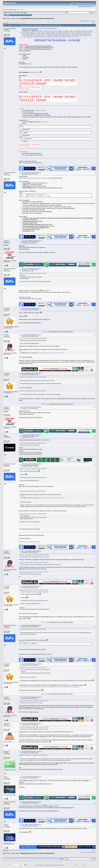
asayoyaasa (61, 37)
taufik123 (57, 33)
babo (69, 31)
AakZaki (64, 34)
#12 (94, 587)
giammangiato (8, 28)
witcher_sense (71, 34)
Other (13, 18)
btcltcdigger (85, 34)
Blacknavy (34, 37)
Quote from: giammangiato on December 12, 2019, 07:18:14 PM (34, 572)
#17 (94, 752)
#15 (94, 698)
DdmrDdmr (87, 31)
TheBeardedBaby (26, 36)
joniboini (24, 32)
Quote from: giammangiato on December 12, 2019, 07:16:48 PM (34, 555)
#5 (95, 309)
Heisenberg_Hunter (73, 32)
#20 (94, 825)
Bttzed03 (60, 36)
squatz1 (74, 31)
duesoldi (57, 32)
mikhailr (47, 37)
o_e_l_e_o (46, 36)
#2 (95, 173)
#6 (95, 335)
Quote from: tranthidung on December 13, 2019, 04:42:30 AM (33, 755)
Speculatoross (27, 33)
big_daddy (67, 36)
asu (23, 37)
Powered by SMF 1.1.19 (40, 865)
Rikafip (78, 34)
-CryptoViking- (73, 37)
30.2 (22, 13)
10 (16, 23)
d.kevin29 (46, 32)
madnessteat (56, 34)
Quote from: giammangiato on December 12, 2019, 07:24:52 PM (34, 701)
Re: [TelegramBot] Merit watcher (32, 173)
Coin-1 (36, 34)
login (18, 10)
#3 (95, 242)
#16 (94, 724)
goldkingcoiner (43, 34)
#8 (95, 408)
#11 (94, 552)
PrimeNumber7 (38, 32)
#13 (94, 626)
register (23, 10)
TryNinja (6, 335)
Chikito (75, 33)
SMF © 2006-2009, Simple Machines (56, 865)
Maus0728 (64, 32)
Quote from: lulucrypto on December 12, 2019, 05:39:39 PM (33, 339)
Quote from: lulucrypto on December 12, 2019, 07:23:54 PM (33, 668)
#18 (94, 777)
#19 (94, 802)
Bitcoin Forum (7, 18)
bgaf (67, 37)
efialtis (40, 36)
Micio (57, 31)
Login (20, 15)
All (24, 23)
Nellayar (41, 37)
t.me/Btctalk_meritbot (40, 110)
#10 (94, 465)
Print (94, 23)
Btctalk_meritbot (43, 122)
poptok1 (73, 36)
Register (25, 15)
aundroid (89, 32)
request (30, 64)
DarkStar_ (30, 31)
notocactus (7, 723)
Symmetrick (50, 31)
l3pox (89, 33)
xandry (30, 32)
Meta (18, 18)
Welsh (81, 31)
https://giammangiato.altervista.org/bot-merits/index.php (34, 178)
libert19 (63, 33)
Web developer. (45, 332)
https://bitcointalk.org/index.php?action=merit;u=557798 (50, 353)
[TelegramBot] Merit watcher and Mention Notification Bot (37, 18)
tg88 (50, 34)
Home (7, 15)
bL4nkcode (53, 36)
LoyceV (63, 31)
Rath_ (43, 31)
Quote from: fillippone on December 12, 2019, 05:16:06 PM (33, 273)
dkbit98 (31, 34)
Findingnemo (82, 33)
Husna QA (24, 34)
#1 (95, 33)
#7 (95, 374)
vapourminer (36, 33)
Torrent (25, 13)
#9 (95, 436)
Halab (52, 32)
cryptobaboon (80, 36)
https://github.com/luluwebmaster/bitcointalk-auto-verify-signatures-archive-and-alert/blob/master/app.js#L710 (50, 687)
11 (18, 23)
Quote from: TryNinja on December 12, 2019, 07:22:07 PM (33, 629)
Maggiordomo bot (35, 72)
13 (21, 23)
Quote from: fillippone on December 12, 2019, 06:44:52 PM (33, 443)
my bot (70, 685)
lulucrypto (53, 37)
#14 (94, 665)
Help (12, 15)
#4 (95, 270)
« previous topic (84, 21)
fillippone (37, 31)
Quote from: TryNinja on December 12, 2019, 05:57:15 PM (33, 377)
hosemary (69, 33)
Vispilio (34, 36)
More (30, 15)
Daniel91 (50, 33)
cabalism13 (83, 32)
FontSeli (28, 37)
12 (20, 23)
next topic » (92, 21)
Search (16, 15)
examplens (44, 33)
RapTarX (88, 36)
